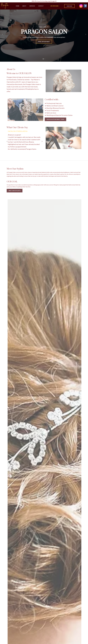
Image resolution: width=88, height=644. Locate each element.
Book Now (69, 6)
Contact (41, 6)
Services (32, 6)
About (24, 6)
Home (18, 6)
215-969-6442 (54, 6)
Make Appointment (44, 42)
